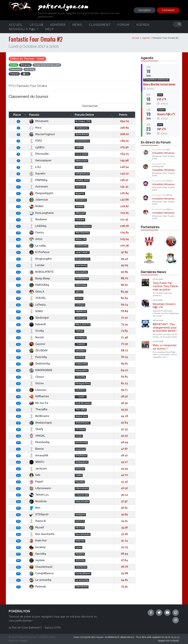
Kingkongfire (40, 259)
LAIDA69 (38, 226)
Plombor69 (39, 442)
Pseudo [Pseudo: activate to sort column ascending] (34, 115)
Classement (100, 25)
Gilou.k (37, 291)
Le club (36, 25)
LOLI (35, 167)
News (77, 25)
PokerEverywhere (27, 637)
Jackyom (38, 468)
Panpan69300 (41, 193)
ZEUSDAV (38, 350)
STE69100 (39, 514)
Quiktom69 (39, 363)
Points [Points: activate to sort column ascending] (123, 115)
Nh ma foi (39, 403)
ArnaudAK (39, 455)
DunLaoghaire (41, 213)
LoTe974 (37, 305)
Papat (36, 481)
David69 (38, 554)
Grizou (36, 383)
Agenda (143, 25)
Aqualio (37, 173)
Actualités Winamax (163, 153)
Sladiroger (39, 318)
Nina (35, 128)
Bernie (36, 449)
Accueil (16, 25)
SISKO (36, 311)
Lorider (37, 265)
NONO (36, 206)
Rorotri (37, 337)
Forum (123, 25)
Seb (35, 475)
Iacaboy (37, 547)
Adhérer (58, 25)
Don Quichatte (42, 534)
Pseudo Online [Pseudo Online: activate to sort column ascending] (84, 115)
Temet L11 (39, 495)
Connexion (168, 10)
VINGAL (37, 436)
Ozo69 (36, 331)
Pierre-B (37, 521)
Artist (36, 239)
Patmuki (38, 586)
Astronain (39, 186)
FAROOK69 (39, 285)
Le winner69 (40, 580)
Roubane (38, 219)
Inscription (145, 10)
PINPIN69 (38, 180)
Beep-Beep (40, 278)
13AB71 (37, 147)
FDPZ (36, 141)
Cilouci (37, 377)
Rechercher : (109, 106)
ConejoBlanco (41, 573)
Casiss (37, 232)
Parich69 (38, 357)
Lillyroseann (40, 488)
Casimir (37, 344)
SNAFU (37, 462)
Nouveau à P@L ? (24, 29)
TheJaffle (38, 409)
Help (49, 29)
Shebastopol (40, 423)
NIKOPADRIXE (41, 370)
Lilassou (38, 390)
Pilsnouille (39, 154)
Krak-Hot (38, 540)
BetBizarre (39, 416)
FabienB (37, 324)
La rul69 (37, 246)
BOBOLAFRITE (41, 272)
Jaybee (37, 560)
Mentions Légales (18, 641)
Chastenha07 (41, 567)
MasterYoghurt (42, 134)
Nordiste (38, 501)
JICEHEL (38, 298)
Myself (37, 527)
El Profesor (39, 252)
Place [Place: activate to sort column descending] (17, 115)
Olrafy (36, 429)
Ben (35, 508)
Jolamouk (39, 200)
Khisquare (39, 121)
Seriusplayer (40, 160)
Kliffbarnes (39, 396)
